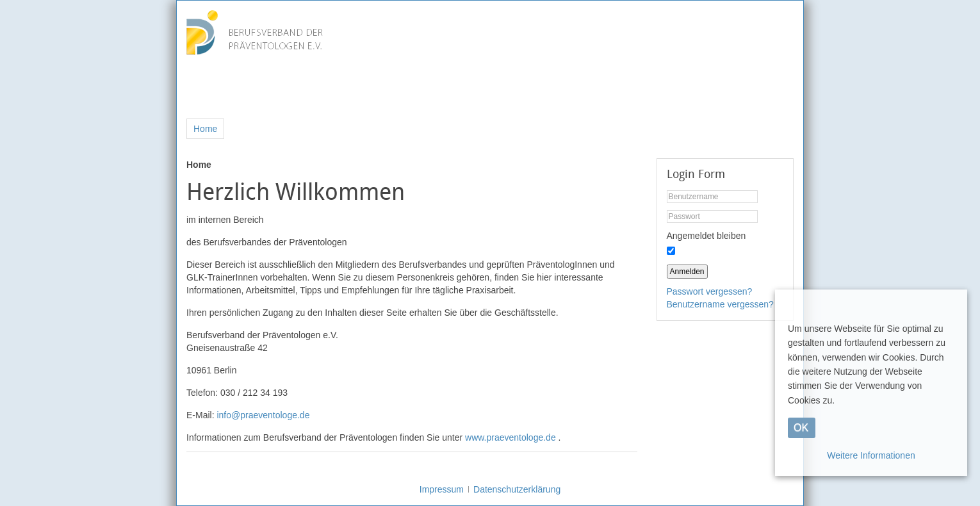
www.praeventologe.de (510, 437)
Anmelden (687, 272)
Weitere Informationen (871, 455)
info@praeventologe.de (263, 415)
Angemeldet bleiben (706, 236)
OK (801, 428)
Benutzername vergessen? (720, 304)
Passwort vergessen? (710, 291)
